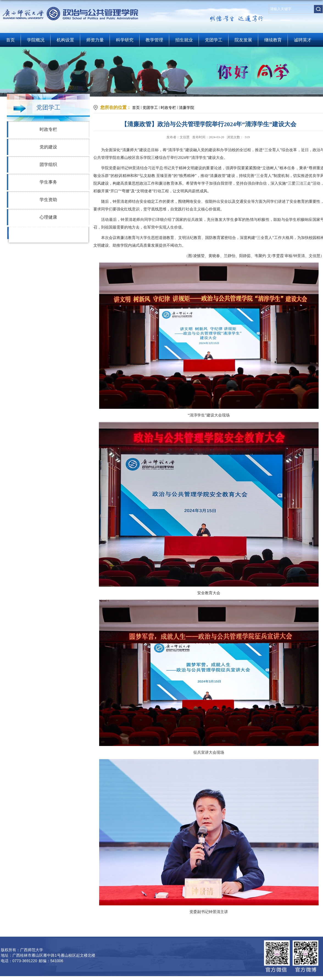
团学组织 (48, 164)
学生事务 (48, 182)
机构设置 (65, 40)
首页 (10, 40)
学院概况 (36, 40)
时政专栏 (48, 129)
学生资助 (48, 200)
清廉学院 (186, 108)
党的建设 (48, 147)
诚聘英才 (303, 40)
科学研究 (125, 40)
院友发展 (243, 40)
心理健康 (48, 217)
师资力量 (95, 40)
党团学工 (214, 40)
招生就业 (184, 40)
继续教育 (273, 40)
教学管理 (154, 40)
